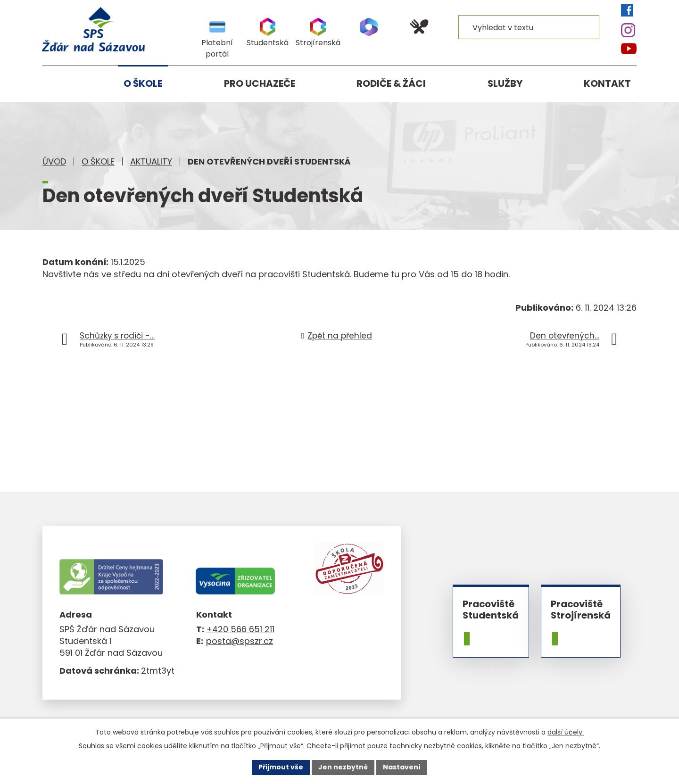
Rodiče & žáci (391, 83)
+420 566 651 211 (240, 629)
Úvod (54, 161)
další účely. (566, 732)
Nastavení (402, 767)
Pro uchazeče (260, 83)
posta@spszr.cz (240, 641)
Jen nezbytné (343, 767)
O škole (98, 161)
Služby (505, 83)
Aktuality (151, 161)
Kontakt (607, 83)
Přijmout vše (281, 767)
